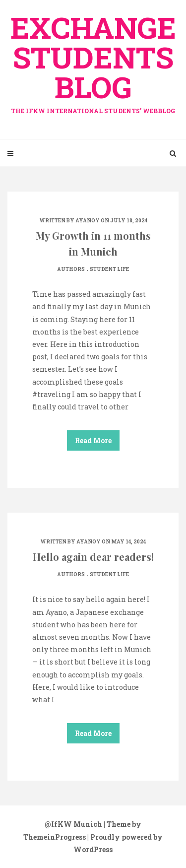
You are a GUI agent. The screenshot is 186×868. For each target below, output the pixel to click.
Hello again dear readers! (93, 557)
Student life (109, 269)
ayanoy (88, 221)
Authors (71, 269)
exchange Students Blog (93, 61)
